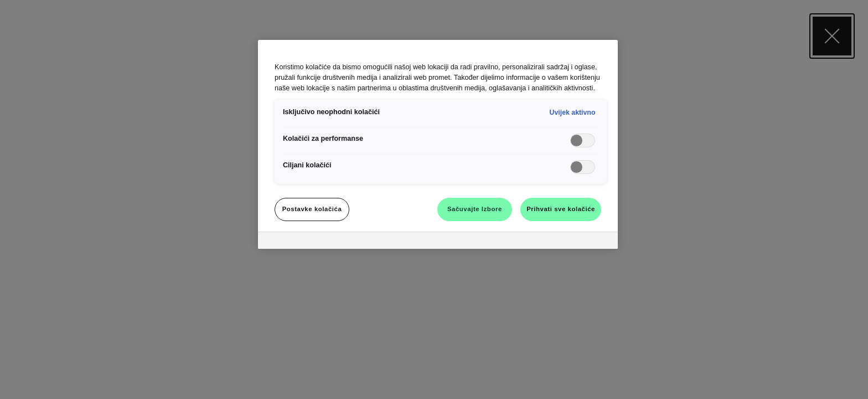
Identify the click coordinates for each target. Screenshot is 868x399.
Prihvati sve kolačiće (561, 209)
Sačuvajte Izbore (475, 209)
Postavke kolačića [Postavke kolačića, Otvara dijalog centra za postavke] (312, 209)
